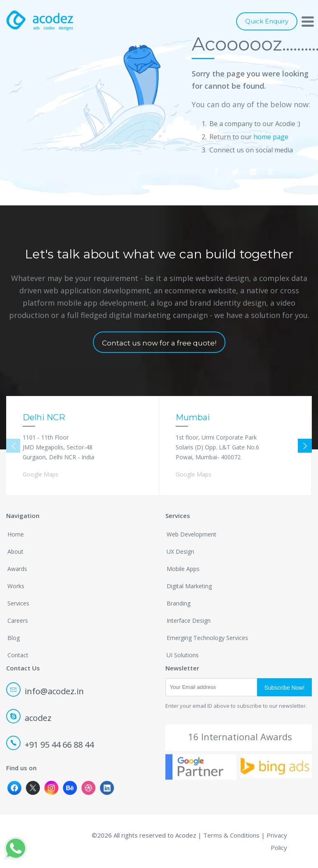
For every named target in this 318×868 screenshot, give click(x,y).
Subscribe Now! (284, 688)
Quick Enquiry (267, 21)
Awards (17, 569)
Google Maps (41, 474)
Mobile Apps (183, 569)
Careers (18, 620)
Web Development (191, 534)
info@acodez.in (46, 691)
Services (18, 603)
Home (16, 534)
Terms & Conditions (231, 835)
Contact (18, 655)
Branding (179, 603)
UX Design (180, 551)
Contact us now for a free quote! (159, 343)
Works (16, 586)
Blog (14, 638)
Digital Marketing (189, 586)
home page (271, 137)
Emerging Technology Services (207, 638)
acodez (29, 718)
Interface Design (189, 620)
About (15, 551)
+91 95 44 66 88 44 (51, 745)
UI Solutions (183, 655)
